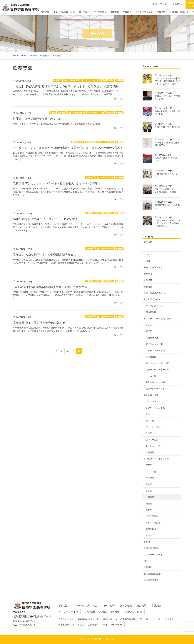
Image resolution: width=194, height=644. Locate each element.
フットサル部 (152, 440)
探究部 (149, 465)
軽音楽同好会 (152, 516)
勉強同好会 (151, 529)
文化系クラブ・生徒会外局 (156, 459)
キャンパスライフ (68, 612)
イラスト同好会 (153, 523)
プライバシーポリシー (112, 625)
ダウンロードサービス (154, 555)
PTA (145, 561)
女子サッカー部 (153, 446)
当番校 (147, 542)
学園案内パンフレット (88, 619)
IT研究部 (150, 478)
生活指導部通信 (151, 580)
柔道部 (149, 433)
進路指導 (142, 606)
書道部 (149, 491)
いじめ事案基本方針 (126, 619)
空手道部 (150, 452)
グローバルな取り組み (85, 606)
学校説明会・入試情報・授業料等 (101, 612)
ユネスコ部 (151, 472)
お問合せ (92, 625)
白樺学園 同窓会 (151, 548)
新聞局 (149, 510)
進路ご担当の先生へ (153, 574)
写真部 (149, 484)
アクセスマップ (66, 619)
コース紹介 (109, 606)
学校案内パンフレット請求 (71, 625)
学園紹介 (156, 606)
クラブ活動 (126, 606)
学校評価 (107, 619)
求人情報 (169, 619)
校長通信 (148, 567)
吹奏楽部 (150, 497)
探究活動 (64, 606)
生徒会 (149, 535)
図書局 (149, 504)
